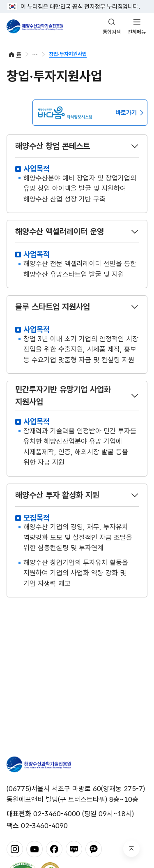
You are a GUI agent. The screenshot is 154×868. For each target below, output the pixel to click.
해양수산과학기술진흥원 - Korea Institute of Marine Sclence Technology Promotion (35, 26)
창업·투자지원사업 (68, 54)
